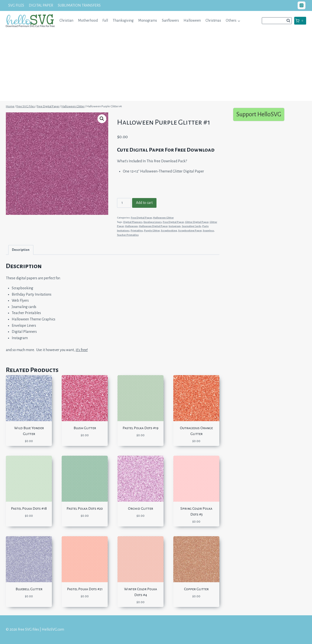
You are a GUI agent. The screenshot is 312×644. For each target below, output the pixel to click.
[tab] (21, 250)
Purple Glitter (152, 231)
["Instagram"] (302, 5)
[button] (239, 21)
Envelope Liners (153, 222)
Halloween (192, 20)
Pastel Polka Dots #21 (85, 589)
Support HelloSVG (259, 114)
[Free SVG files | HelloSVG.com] (30, 21)
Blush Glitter (85, 428)
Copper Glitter (196, 589)
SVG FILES (16, 5)
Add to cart (144, 203)
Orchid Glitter (141, 508)
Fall (105, 20)
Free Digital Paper (141, 218)
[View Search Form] (277, 21)
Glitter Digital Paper (197, 222)
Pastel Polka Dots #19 (141, 428)
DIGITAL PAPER (41, 5)
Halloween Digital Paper (153, 226)
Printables (137, 231)
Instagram (175, 226)
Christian (66, 20)
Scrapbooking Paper (190, 231)
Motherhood (88, 20)
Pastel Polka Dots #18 (29, 508)
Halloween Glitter (163, 218)
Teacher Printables (128, 235)
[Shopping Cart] (300, 21)
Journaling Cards (191, 226)
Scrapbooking (169, 231)
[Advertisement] (156, 67)
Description (21, 250)
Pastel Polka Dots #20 (85, 508)
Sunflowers (170, 20)
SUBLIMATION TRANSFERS (79, 5)
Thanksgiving (123, 20)
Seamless (208, 231)
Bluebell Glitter (29, 589)
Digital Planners (133, 222)
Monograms (148, 20)
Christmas (213, 20)
